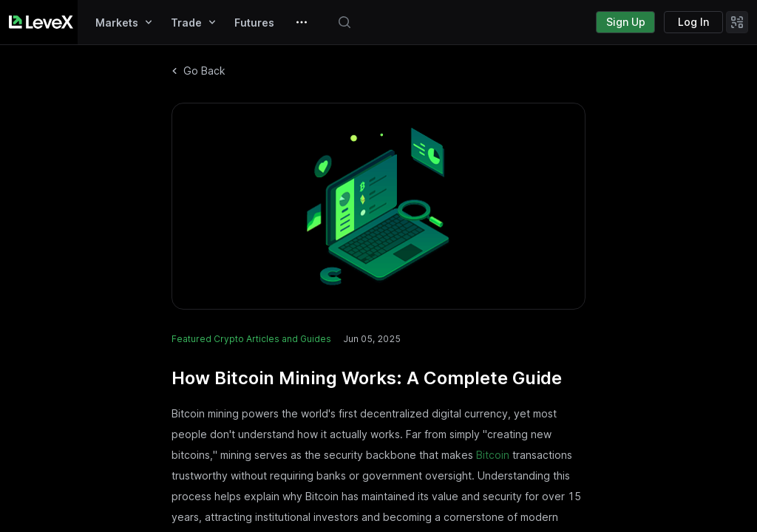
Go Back (198, 71)
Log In (693, 22)
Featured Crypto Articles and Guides (251, 339)
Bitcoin (493, 455)
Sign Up (626, 22)
